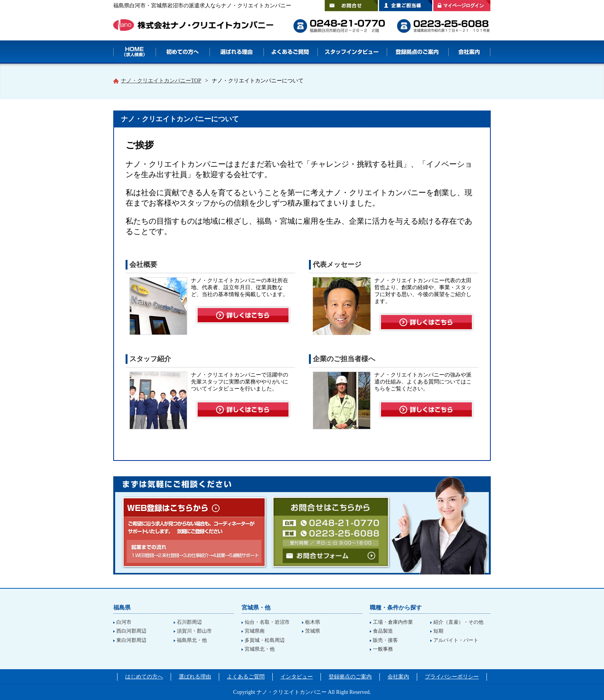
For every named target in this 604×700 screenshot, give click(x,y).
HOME (134, 52)
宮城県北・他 (260, 649)
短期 (438, 631)
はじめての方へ (183, 52)
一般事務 (383, 649)
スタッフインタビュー (352, 52)
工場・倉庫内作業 (393, 622)
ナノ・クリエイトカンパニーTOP (161, 81)
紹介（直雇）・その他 (458, 622)
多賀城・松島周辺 (265, 640)
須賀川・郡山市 (194, 631)
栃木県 (313, 622)
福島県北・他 (192, 640)
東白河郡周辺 (131, 640)
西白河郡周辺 (131, 631)
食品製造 (383, 631)
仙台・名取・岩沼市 (267, 622)
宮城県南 (255, 631)
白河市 (124, 622)
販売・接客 (385, 640)
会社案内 (470, 52)
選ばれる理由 (237, 52)
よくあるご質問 (290, 52)
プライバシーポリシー (452, 677)
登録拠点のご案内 (418, 52)
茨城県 (313, 631)
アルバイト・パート (456, 640)
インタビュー (297, 677)
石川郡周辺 (189, 622)
